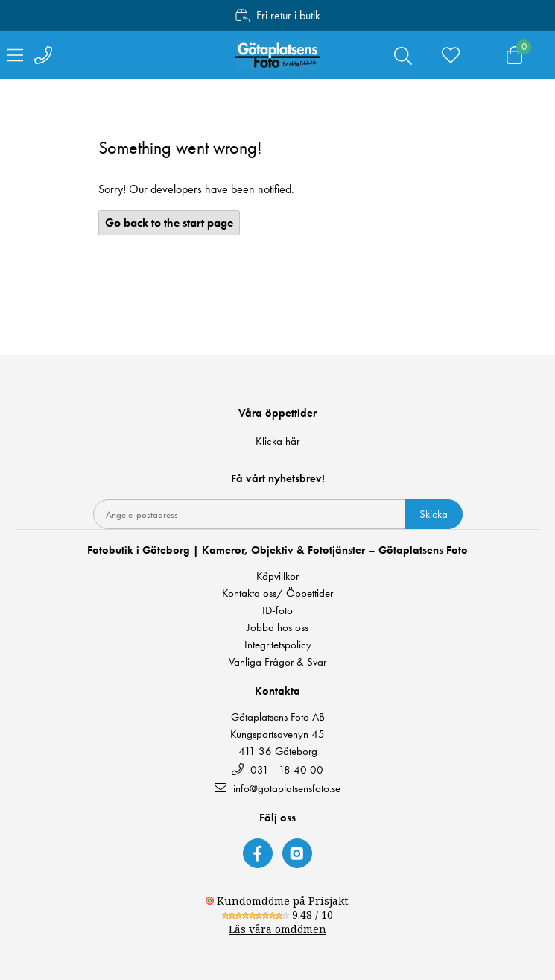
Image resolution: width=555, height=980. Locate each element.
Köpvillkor (277, 576)
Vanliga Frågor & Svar (277, 662)
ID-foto (277, 611)
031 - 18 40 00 (277, 769)
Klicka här (277, 441)
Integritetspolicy (278, 645)
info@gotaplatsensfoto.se (277, 788)
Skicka (434, 514)
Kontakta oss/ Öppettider (277, 594)
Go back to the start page (169, 222)
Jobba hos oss (277, 628)
